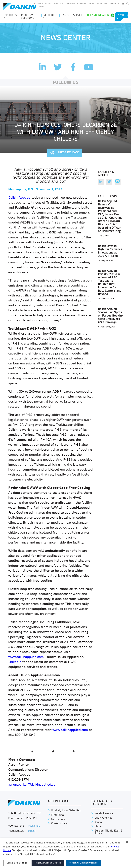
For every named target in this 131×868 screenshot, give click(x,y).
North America (104, 814)
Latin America (103, 818)
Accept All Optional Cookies (83, 863)
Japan (98, 822)
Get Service (58, 819)
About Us (114, 4)
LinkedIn (15, 662)
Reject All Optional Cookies (48, 863)
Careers (82, 4)
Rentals (59, 4)
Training (70, 4)
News (92, 4)
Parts (65, 15)
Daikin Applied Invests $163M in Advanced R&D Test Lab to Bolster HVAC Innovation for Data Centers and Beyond (110, 283)
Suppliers (102, 4)
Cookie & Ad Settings (17, 863)
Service (78, 15)
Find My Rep (121, 17)
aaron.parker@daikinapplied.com (33, 785)
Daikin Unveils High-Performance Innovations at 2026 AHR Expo (110, 251)
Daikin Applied (19, 198)
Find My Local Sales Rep (66, 811)
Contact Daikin (60, 824)
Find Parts (58, 815)
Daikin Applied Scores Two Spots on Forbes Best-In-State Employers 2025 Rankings (110, 316)
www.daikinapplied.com (26, 657)
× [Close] (127, 842)
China (98, 827)
